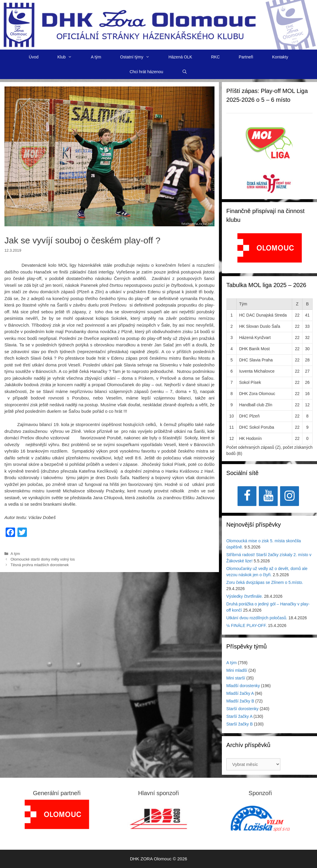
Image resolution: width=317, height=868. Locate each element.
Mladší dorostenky (243, 686)
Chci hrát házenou (147, 72)
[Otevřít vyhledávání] (185, 72)
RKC (215, 57)
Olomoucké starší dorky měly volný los (43, 559)
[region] (270, 251)
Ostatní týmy (139, 57)
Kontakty (280, 57)
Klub (69, 57)
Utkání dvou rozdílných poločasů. (257, 618)
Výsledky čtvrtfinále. (245, 596)
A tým (96, 57)
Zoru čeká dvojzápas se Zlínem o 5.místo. (265, 582)
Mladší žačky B (240, 701)
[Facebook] (247, 496)
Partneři (246, 57)
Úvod (34, 57)
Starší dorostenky (242, 709)
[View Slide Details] (270, 248)
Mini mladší (237, 670)
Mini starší (236, 678)
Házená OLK (180, 57)
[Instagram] (290, 496)
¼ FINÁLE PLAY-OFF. (247, 625)
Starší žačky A (239, 716)
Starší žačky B (239, 724)
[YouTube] (268, 496)
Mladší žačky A (240, 693)
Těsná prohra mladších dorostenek (40, 565)
